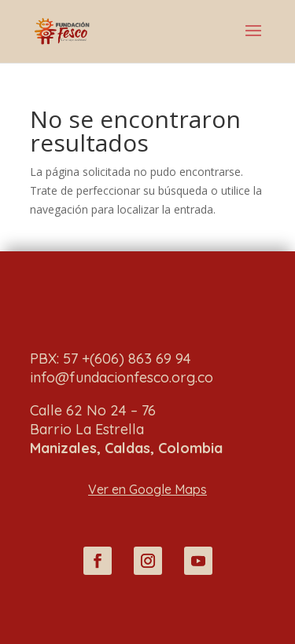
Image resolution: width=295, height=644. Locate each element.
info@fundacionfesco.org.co (122, 377)
